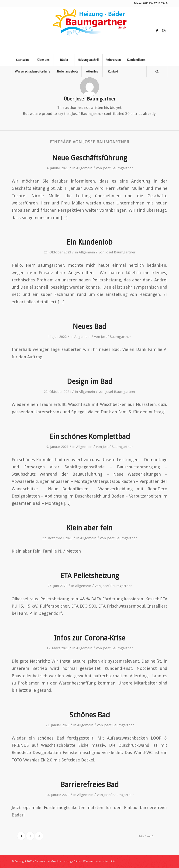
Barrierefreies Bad (89, 785)
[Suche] (157, 72)
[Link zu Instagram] (164, 31)
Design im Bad (90, 382)
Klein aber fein (89, 528)
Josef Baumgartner (118, 168)
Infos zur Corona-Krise (90, 638)
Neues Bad (89, 327)
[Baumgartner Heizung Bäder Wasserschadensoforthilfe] (89, 31)
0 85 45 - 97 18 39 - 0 (155, 3)
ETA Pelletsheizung (89, 576)
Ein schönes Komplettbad (90, 437)
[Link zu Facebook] (157, 31)
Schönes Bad (90, 715)
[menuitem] (22, 60)
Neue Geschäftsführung (90, 158)
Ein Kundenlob (89, 242)
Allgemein (84, 168)
